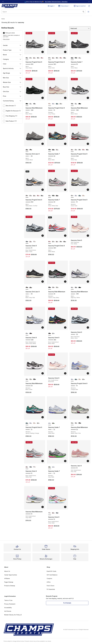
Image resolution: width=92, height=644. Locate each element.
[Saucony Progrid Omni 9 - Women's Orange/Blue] (53, 104)
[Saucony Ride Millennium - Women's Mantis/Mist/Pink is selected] (72, 423)
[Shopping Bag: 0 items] (89, 6)
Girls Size (12, 91)
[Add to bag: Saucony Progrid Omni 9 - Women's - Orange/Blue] (88, 373)
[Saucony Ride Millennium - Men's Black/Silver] (34, 104)
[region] (46, 2)
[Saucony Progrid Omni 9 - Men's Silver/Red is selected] (72, 150)
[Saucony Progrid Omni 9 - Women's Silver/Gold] (61, 104)
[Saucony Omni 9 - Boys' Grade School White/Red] (31, 242)
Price (12, 96)
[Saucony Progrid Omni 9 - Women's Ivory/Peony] (84, 196)
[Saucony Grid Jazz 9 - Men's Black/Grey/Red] (31, 150)
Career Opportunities (11, 575)
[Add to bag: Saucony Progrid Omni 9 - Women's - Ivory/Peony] (65, 98)
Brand (12, 55)
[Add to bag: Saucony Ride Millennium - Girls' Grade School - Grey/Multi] (43, 507)
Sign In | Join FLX (80, 6)
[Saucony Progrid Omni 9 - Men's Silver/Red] (34, 58)
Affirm (49, 582)
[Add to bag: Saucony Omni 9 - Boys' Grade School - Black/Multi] (65, 327)
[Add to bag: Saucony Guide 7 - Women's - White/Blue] (65, 417)
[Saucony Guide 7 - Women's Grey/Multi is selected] (50, 467)
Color (12, 64)
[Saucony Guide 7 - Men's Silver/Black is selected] (72, 58)
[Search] (43, 12)
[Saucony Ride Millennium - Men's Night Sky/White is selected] (72, 287)
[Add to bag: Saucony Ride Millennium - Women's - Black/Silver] (43, 373)
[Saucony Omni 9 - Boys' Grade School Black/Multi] (31, 333)
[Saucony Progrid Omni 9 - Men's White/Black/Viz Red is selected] (27, 196)
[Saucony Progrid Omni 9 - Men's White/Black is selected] (50, 242)
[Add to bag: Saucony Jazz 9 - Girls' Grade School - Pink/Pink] (88, 461)
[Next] (89, 2)
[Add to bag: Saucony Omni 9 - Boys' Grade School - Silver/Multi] (65, 507)
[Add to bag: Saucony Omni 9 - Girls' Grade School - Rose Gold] (65, 373)
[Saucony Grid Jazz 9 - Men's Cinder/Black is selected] (27, 150)
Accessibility (8, 608)
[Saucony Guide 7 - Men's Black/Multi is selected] (50, 150)
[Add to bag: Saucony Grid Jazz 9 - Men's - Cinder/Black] (43, 144)
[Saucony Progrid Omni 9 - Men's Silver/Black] (65, 58)
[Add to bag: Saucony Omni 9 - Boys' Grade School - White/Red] (43, 461)
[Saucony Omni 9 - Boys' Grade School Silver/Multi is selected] (50, 513)
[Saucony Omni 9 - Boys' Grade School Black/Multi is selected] (50, 333)
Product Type (12, 50)
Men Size (12, 78)
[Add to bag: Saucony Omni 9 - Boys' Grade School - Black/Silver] (43, 236)
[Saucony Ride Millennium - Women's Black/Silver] (53, 287)
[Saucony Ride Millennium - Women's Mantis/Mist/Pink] (57, 287)
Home (3, 19)
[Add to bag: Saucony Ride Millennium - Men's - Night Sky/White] (88, 282)
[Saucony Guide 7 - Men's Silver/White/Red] (80, 58)
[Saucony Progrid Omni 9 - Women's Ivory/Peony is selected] (50, 104)
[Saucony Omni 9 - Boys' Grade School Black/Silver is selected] (27, 242)
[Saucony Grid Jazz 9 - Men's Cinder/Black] (31, 287)
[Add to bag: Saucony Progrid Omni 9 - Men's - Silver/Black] (43, 52)
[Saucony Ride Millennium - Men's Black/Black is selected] (27, 104)
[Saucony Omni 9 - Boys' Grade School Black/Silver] (31, 467)
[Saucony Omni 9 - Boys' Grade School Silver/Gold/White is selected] (27, 333)
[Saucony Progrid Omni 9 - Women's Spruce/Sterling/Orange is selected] (27, 423)
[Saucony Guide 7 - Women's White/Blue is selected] (50, 423)
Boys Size (12, 87)
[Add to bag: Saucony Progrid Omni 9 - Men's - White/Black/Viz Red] (43, 190)
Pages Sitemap (9, 582)
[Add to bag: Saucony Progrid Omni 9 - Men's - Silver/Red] (88, 144)
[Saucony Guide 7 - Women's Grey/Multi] (53, 423)
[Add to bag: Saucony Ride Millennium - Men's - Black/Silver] (88, 98)
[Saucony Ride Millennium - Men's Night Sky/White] (31, 104)
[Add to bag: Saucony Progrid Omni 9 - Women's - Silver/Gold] (88, 190)
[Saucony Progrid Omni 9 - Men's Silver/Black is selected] (27, 58)
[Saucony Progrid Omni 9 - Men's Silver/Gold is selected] (50, 58)
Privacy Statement (10, 604)
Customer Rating (12, 101)
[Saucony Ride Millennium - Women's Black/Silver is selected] (27, 379)
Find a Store (6, 39)
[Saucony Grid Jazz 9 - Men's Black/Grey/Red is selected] (27, 287)
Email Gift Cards (51, 571)
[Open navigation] (88, 12)
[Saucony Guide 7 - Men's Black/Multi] (76, 58)
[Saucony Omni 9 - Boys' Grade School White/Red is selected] (27, 467)
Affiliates (7, 578)
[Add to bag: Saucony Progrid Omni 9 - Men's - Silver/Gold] (65, 52)
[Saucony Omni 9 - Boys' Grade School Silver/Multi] (34, 242)
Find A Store (50, 586)
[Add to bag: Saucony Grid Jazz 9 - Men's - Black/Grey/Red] (43, 282)
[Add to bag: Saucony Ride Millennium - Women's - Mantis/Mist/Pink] (88, 417)
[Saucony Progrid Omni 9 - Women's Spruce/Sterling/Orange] (57, 104)
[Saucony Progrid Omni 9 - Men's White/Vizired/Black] (38, 58)
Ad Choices (8, 611)
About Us (7, 571)
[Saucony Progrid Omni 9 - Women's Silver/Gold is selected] (72, 196)
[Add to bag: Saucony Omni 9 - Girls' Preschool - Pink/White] (88, 236)
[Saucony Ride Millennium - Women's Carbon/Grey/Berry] (34, 379)
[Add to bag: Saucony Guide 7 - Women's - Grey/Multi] (65, 461)
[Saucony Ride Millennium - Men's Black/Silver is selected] (72, 104)
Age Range (12, 73)
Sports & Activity (12, 68)
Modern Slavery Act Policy (13, 615)
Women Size (12, 82)
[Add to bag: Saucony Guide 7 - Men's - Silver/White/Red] (65, 190)
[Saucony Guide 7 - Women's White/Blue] (53, 467)
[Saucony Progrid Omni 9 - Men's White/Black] (42, 58)
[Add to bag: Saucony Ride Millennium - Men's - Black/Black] (43, 98)
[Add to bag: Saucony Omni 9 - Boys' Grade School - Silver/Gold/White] (43, 327)
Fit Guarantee (51, 589)
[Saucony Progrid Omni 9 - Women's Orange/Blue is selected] (72, 379)
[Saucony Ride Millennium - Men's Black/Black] (80, 104)
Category (12, 59)
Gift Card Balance (52, 575)
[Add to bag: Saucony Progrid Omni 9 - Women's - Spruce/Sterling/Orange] (43, 417)
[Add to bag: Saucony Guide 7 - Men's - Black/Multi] (65, 144)
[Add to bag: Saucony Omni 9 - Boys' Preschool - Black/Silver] (88, 327)
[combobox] (43, 12)
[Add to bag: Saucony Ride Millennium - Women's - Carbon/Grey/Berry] (65, 282)
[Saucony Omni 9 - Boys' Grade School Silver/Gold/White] (53, 333)
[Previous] (3, 2)
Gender (12, 45)
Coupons (49, 578)
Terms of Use (8, 600)
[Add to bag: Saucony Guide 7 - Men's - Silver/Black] (88, 52)
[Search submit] (83, 12)
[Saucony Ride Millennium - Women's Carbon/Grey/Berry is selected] (50, 287)
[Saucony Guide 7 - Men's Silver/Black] (53, 150)
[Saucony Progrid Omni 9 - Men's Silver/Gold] (31, 58)
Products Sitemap (10, 586)
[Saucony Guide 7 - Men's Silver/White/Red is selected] (50, 196)
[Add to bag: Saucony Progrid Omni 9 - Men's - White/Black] (65, 236)
